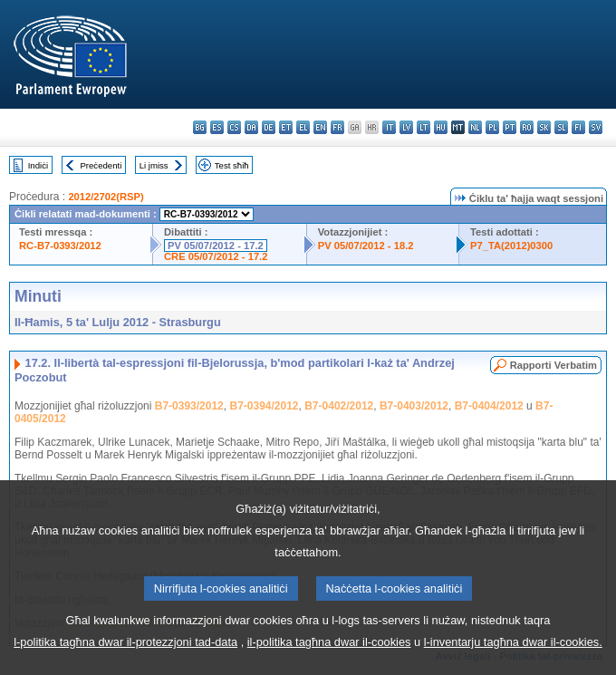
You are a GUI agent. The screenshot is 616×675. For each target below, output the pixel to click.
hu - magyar (441, 127)
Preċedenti (101, 165)
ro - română (527, 127)
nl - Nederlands (475, 127)
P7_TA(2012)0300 (511, 246)
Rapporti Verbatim (553, 365)
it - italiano (389, 127)
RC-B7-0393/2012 (60, 246)
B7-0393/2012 (189, 406)
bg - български (200, 127)
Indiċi (38, 165)
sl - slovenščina (561, 127)
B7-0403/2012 (414, 406)
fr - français (337, 127)
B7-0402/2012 (339, 406)
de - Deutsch (269, 127)
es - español (217, 127)
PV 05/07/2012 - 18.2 (366, 246)
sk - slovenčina (544, 127)
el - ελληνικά (303, 127)
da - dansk (251, 127)
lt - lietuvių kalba (423, 127)
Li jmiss (154, 165)
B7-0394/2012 (264, 406)
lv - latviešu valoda (406, 127)
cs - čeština (234, 127)
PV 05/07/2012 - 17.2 (216, 246)
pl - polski (492, 127)
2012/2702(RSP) (106, 197)
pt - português (510, 127)
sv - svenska (596, 127)
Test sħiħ (232, 165)
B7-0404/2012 (489, 406)
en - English (320, 127)
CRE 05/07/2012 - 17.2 (216, 256)
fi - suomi (578, 127)
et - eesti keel (286, 127)
